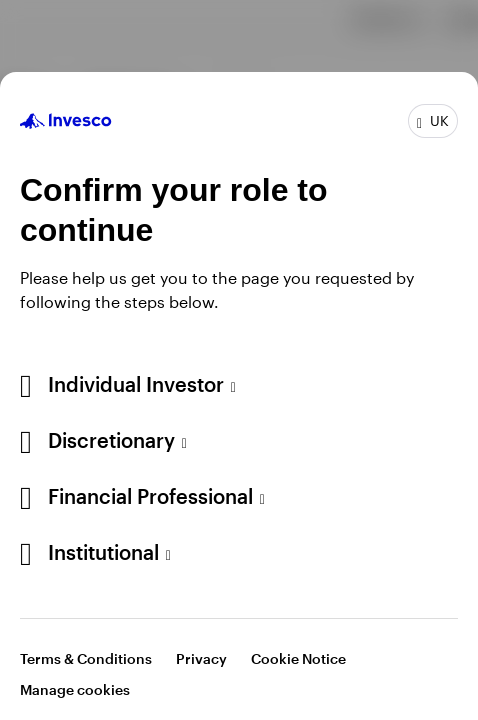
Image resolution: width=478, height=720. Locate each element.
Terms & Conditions (86, 658)
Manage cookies (75, 689)
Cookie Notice (298, 658)
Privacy (201, 658)
